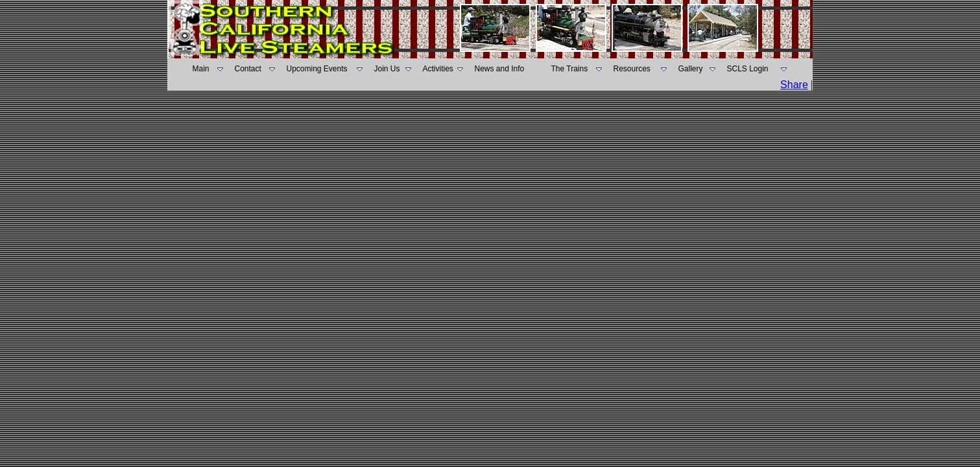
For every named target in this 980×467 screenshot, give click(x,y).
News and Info (500, 69)
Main (201, 69)
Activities (438, 69)
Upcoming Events (317, 69)
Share (794, 85)
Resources (632, 69)
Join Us (387, 69)
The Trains (570, 69)
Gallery (691, 69)
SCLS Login (748, 69)
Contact (248, 69)
